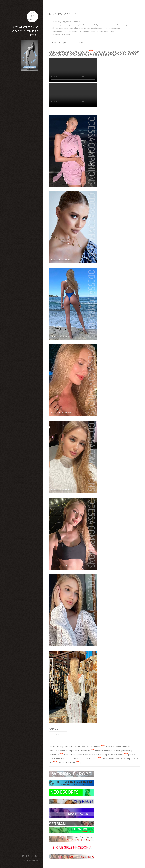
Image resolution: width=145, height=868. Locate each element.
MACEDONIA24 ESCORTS (115, 755)
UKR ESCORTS (122, 54)
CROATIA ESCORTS (109, 759)
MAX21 (131, 52)
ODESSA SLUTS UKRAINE (67, 763)
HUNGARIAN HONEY (63, 759)
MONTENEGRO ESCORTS (122, 52)
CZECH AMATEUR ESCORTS (69, 56)
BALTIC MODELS (91, 759)
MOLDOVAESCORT (100, 54)
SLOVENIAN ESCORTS (78, 759)
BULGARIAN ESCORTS (64, 54)
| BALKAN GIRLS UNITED (98, 56)
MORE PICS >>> (54, 728)
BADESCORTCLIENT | (123, 759)
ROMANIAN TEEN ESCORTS (81, 751)
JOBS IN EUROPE (73, 52)
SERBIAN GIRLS (74, 54)
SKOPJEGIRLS (110, 52)
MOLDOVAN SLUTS (54, 52)
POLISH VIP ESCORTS (133, 54)
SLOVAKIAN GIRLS (100, 755)
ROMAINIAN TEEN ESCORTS (84, 56)
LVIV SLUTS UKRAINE (83, 52)
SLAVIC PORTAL (63, 52)
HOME (81, 42)
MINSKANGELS (54, 755)
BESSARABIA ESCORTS (100, 52)
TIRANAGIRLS (82, 54)
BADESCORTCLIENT (111, 56)
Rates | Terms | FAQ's (60, 42)
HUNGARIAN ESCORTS (55, 56)
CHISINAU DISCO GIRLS (112, 54)
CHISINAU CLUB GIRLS (85, 755)
